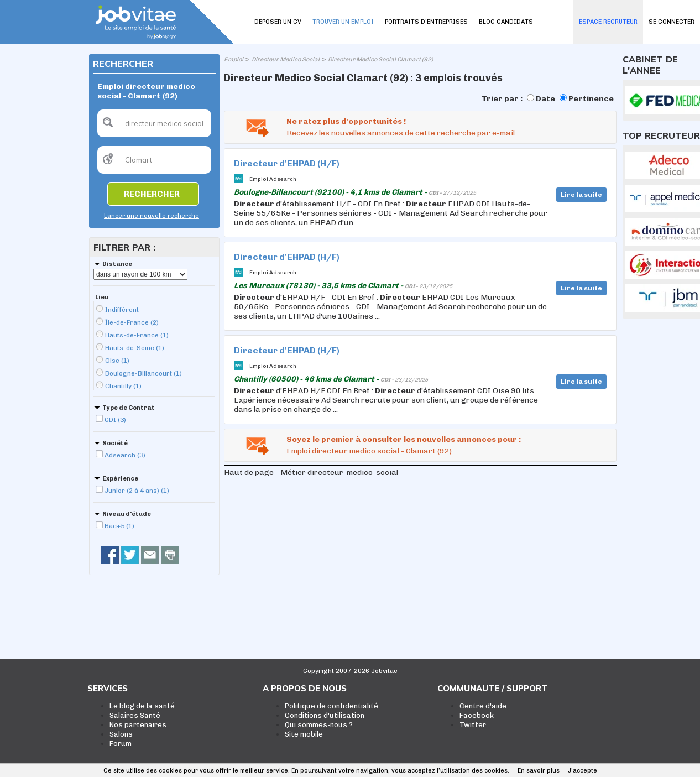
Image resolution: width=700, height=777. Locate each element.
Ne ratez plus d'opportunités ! (346, 121)
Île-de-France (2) (132, 322)
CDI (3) (115, 420)
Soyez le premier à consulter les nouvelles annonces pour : (404, 439)
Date (545, 99)
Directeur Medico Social (286, 59)
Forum (121, 744)
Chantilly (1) (123, 386)
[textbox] (154, 123)
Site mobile (304, 734)
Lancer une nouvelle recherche (152, 216)
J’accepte (583, 771)
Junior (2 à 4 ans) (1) (137, 491)
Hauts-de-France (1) (137, 335)
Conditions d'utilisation (325, 715)
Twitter (473, 725)
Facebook (477, 715)
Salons (121, 734)
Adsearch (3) (125, 455)
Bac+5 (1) (119, 526)
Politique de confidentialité (331, 706)
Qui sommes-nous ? (319, 725)
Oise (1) (117, 361)
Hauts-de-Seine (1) (135, 348)
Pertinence (591, 99)
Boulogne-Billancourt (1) (143, 373)
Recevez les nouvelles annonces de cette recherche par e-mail (401, 133)
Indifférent (122, 310)
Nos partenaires (138, 725)
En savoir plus (539, 771)
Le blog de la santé (142, 706)
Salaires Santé (135, 715)
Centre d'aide (483, 706)
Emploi (234, 59)
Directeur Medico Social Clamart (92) (380, 59)
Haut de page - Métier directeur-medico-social (311, 473)
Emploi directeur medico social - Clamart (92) (369, 451)
